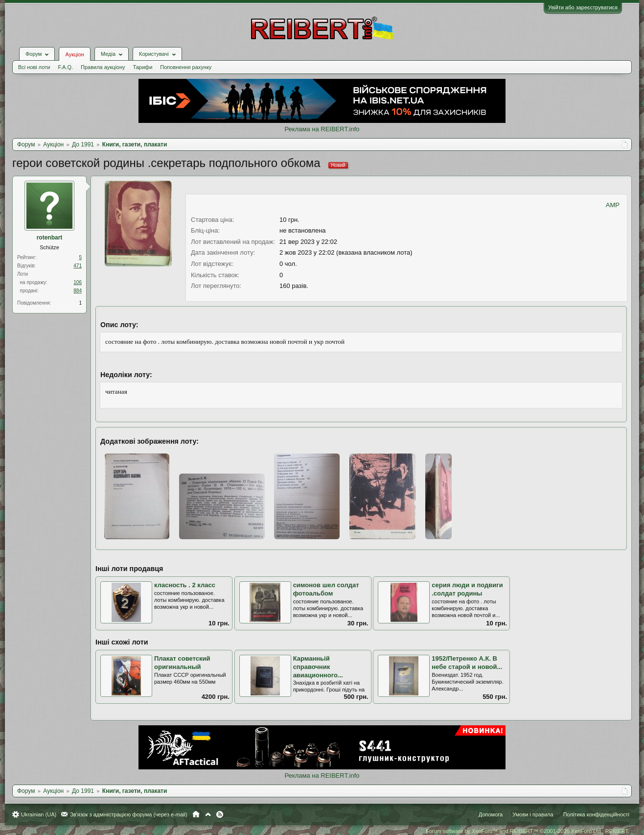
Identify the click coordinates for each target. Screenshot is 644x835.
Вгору (208, 814)
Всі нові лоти (34, 67)
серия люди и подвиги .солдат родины (467, 589)
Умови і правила (533, 814)
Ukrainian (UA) (39, 814)
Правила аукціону (103, 67)
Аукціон (74, 54)
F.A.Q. (65, 67)
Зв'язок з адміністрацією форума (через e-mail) (129, 814)
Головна (196, 814)
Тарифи (143, 67)
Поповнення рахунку (186, 67)
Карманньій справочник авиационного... (318, 667)
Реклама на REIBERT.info (322, 129)
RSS (220, 814)
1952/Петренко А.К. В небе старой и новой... (467, 663)
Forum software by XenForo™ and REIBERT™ (528, 831)
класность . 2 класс (185, 585)
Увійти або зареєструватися (583, 7)
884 (78, 291)
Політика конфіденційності (596, 814)
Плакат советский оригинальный (182, 663)
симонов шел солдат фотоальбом (326, 589)
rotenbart (50, 238)
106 (78, 282)
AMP (613, 205)
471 (78, 266)
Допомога (491, 814)
